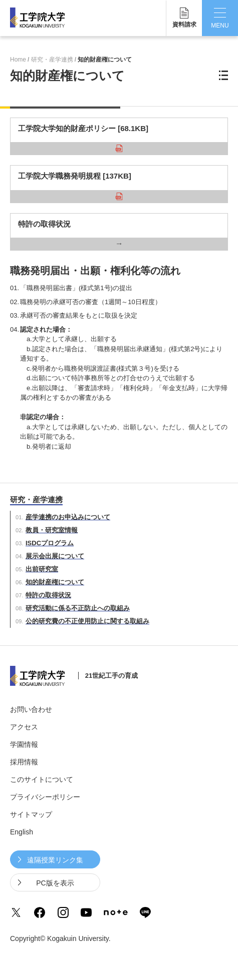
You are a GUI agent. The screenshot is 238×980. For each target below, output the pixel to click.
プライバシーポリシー (45, 797)
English (22, 832)
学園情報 (24, 744)
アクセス (24, 727)
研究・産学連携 (52, 60)
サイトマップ (31, 814)
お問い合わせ (31, 709)
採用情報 (24, 762)
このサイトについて (42, 779)
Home (18, 60)
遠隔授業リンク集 (55, 860)
